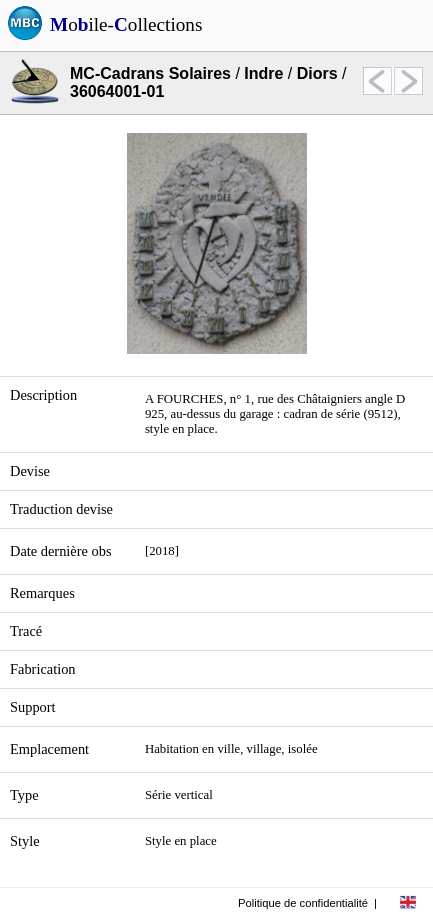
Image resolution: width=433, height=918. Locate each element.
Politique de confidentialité (303, 903)
